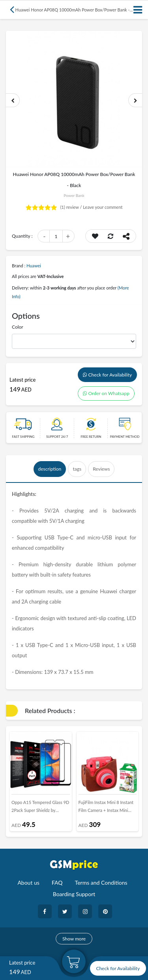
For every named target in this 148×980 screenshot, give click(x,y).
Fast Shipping (23, 437)
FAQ (57, 883)
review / (72, 207)
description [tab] (50, 469)
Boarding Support (74, 894)
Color (18, 327)
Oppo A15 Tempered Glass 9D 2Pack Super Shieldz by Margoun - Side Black (40, 808)
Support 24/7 (57, 437)
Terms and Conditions (101, 883)
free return (91, 437)
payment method (125, 437)
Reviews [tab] (101, 469)
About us (28, 883)
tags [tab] (77, 469)
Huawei (34, 266)
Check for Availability (108, 375)
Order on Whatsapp (106, 393)
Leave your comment (103, 207)
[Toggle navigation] (138, 10)
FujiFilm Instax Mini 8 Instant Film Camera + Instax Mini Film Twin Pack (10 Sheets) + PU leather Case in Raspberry (106, 808)
